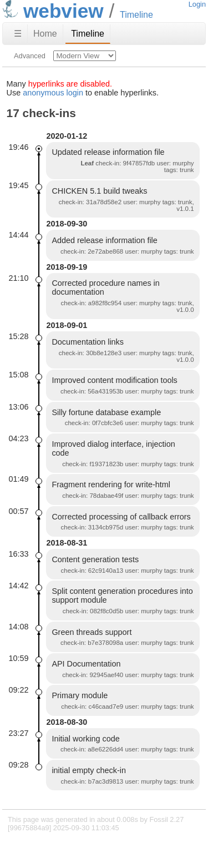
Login (197, 4)
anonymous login (53, 93)
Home (45, 34)
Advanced (30, 56)
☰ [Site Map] (18, 34)
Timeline (88, 34)
